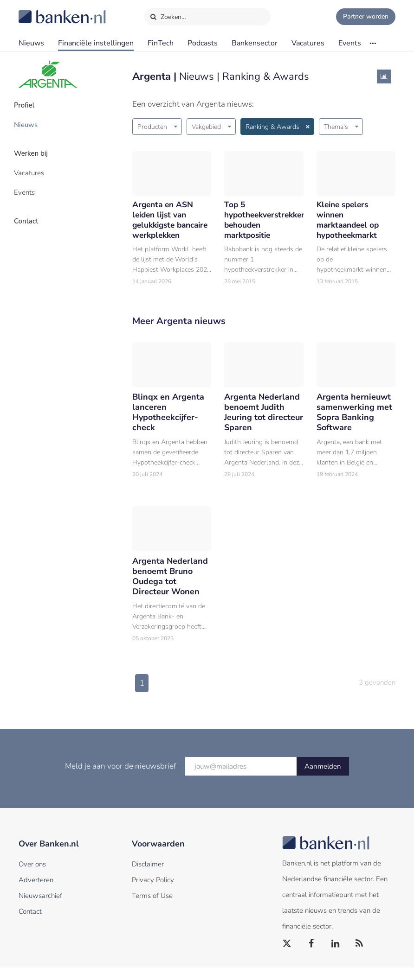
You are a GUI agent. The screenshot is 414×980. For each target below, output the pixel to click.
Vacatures (308, 43)
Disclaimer (148, 877)
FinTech (161, 43)
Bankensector (255, 43)
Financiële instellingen (96, 43)
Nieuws (31, 43)
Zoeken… (168, 15)
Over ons (32, 877)
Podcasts (203, 43)
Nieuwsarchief (40, 908)
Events (350, 43)
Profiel (29, 104)
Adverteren (36, 892)
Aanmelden (323, 779)
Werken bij (36, 149)
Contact (31, 211)
